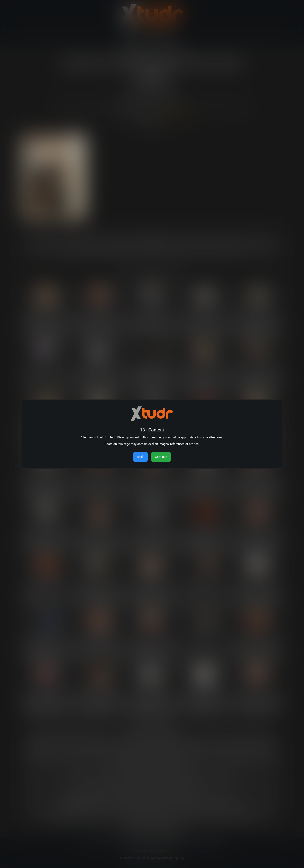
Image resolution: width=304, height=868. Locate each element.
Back (140, 457)
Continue (161, 457)
